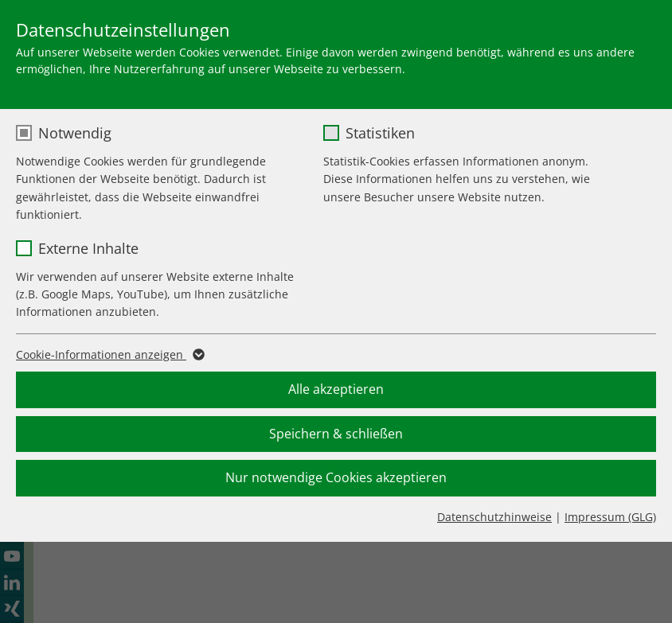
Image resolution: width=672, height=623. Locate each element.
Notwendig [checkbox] (75, 133)
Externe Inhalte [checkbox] (88, 248)
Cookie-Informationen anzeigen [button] (109, 355)
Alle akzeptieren (336, 389)
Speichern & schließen (336, 434)
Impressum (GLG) (610, 517)
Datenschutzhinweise (494, 517)
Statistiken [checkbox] (380, 133)
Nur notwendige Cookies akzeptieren (336, 477)
